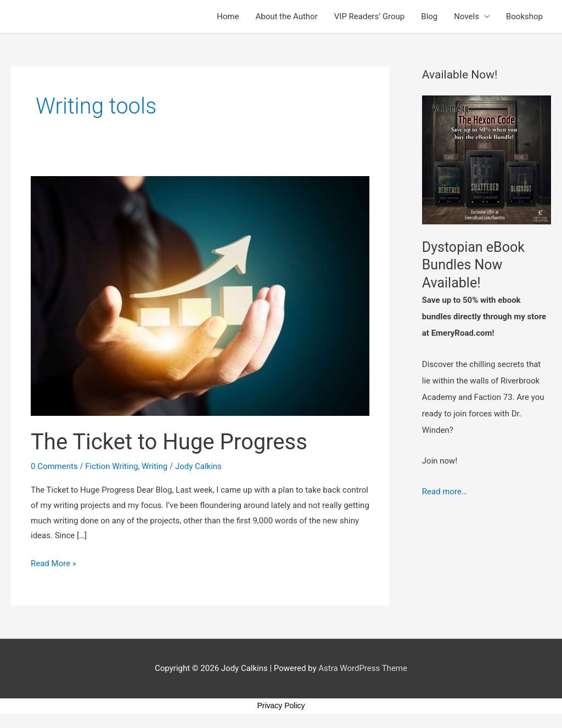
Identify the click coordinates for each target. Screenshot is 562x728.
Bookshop (524, 16)
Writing (154, 466)
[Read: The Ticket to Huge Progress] (200, 295)
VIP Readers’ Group (370, 16)
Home (228, 16)
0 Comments (54, 466)
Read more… (445, 492)
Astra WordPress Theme (363, 668)
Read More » (54, 562)
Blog (429, 16)
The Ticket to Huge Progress (169, 442)
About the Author (286, 16)
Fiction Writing (111, 466)
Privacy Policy (281, 706)
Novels (467, 16)
